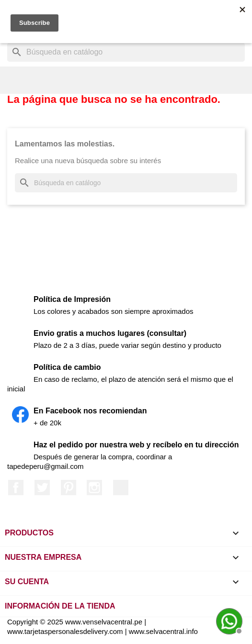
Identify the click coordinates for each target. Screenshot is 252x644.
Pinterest (69, 488)
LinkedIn (121, 488)
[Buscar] (126, 52)
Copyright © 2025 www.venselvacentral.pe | (77, 622)
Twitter (42, 488)
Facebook (16, 488)
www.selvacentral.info (163, 631)
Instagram (94, 488)
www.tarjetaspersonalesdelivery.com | (68, 631)
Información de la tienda (60, 606)
